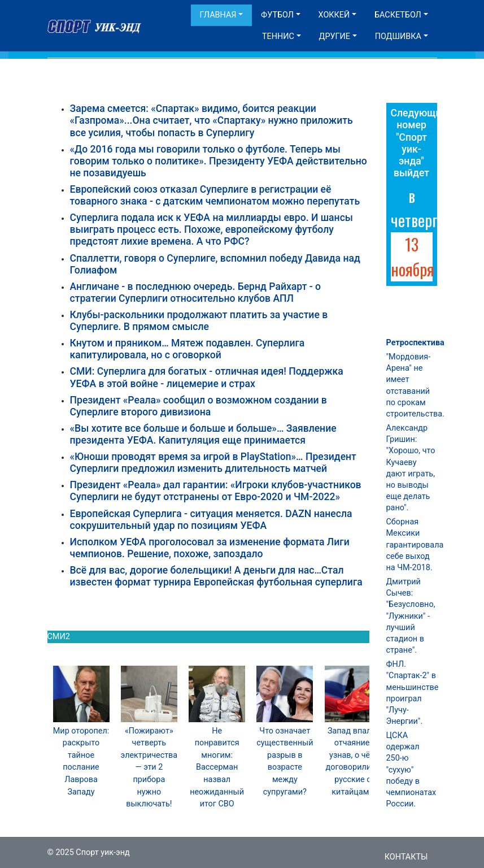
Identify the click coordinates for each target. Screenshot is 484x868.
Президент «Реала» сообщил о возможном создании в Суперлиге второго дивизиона (199, 406)
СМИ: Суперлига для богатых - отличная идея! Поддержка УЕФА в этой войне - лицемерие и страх (207, 377)
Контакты (406, 857)
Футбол (277, 15)
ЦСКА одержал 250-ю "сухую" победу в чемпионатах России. (411, 770)
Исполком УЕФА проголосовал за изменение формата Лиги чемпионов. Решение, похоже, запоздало (210, 548)
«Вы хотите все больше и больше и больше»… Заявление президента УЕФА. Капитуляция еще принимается (203, 434)
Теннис (278, 36)
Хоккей (334, 15)
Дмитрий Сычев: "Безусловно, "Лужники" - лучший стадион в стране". (411, 616)
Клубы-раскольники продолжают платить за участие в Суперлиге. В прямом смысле (199, 321)
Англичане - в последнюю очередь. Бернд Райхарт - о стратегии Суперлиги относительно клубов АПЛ (196, 292)
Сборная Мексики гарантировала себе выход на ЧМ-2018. (415, 545)
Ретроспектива (415, 343)
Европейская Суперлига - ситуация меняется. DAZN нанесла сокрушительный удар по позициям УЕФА (211, 520)
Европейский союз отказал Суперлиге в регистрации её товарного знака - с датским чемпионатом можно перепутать (215, 195)
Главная (218, 15)
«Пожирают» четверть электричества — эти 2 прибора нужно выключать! (149, 768)
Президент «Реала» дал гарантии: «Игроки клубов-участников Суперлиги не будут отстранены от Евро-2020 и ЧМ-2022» (216, 491)
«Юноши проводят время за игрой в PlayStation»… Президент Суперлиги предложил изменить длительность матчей (213, 463)
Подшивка (398, 36)
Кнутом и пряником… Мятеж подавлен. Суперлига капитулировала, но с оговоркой (188, 349)
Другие (335, 36)
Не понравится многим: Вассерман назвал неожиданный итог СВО (217, 768)
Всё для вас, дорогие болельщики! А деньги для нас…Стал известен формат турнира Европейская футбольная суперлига (216, 576)
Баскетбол (398, 15)
